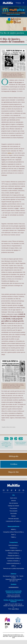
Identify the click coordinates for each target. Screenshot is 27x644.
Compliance (14, 548)
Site (14, 495)
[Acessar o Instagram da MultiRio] (8, 490)
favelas (16, 250)
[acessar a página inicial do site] (8, 3)
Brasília (14, 91)
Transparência (14, 542)
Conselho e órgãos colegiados (14, 550)
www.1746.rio (15, 609)
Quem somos (14, 498)
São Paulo (18, 402)
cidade (11, 82)
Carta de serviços (14, 545)
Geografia (4, 427)
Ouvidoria (14, 584)
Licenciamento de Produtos (14, 521)
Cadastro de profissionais (14, 563)
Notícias (14, 516)
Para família (14, 513)
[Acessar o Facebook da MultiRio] (15, 490)
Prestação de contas (14, 556)
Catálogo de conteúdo (14, 506)
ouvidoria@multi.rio (14, 587)
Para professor (14, 508)
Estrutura (14, 501)
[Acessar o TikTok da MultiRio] (12, 490)
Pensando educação (14, 519)
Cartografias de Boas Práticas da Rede (14, 532)
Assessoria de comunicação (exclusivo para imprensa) (14, 592)
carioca (9, 153)
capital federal (18, 188)
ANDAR (14, 529)
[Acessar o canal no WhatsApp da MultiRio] (19, 490)
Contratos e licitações (14, 561)
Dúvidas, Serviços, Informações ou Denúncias (14, 601)
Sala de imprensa (14, 503)
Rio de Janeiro (18, 82)
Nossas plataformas (14, 526)
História (8, 427)
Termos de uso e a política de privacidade (14, 568)
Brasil (22, 268)
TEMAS (14, 537)
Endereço (14, 574)
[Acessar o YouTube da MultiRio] (4, 490)
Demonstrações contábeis (14, 558)
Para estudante (14, 511)
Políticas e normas (14, 553)
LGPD (14, 566)
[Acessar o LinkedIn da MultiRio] (23, 490)
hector (14, 535)
